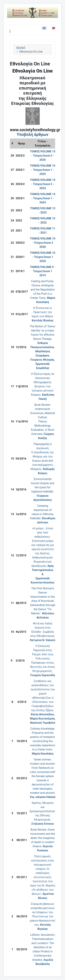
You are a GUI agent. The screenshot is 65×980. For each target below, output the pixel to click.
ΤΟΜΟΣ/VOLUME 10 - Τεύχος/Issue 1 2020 (43, 257)
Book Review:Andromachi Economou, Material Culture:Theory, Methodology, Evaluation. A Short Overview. (43, 421)
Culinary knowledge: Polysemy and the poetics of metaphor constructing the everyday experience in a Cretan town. (43, 741)
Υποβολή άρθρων (32, 135)
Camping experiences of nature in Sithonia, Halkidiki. (43, 514)
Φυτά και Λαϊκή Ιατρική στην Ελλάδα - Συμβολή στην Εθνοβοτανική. (43, 632)
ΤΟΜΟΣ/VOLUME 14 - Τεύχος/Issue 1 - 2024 (43, 198)
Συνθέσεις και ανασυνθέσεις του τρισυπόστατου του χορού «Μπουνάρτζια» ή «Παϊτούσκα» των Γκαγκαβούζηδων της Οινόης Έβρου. (43, 702)
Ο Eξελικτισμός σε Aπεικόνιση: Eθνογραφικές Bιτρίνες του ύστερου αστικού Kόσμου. (43, 386)
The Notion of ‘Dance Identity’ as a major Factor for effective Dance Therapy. (43, 347)
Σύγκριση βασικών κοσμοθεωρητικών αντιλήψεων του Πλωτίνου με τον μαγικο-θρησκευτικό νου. (43, 916)
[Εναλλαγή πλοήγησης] (10, 31)
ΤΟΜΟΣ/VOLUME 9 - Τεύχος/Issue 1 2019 (43, 271)
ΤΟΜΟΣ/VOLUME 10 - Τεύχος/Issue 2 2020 (43, 243)
